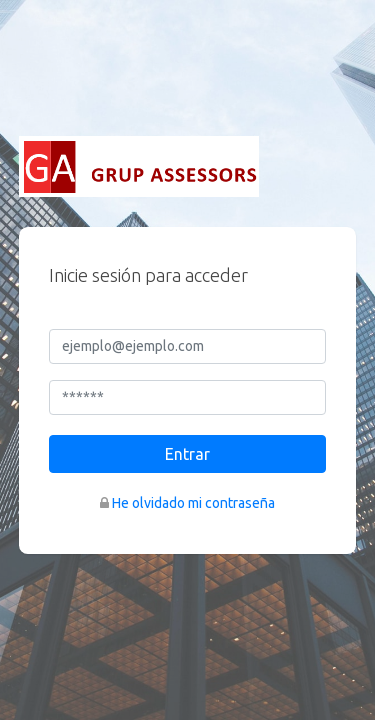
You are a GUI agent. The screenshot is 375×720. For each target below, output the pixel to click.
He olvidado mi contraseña (193, 503)
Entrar (187, 454)
